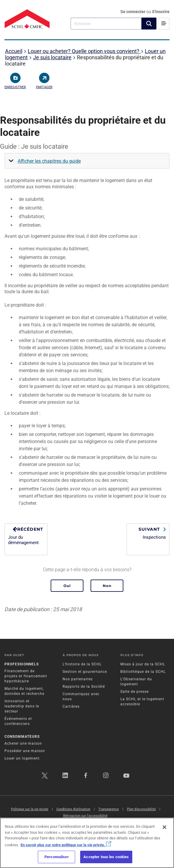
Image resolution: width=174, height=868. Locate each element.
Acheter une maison (23, 743)
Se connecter (133, 12)
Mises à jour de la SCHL (143, 664)
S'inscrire (161, 12)
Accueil (14, 51)
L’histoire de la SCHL (82, 664)
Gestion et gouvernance (85, 672)
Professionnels (22, 664)
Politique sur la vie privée (30, 809)
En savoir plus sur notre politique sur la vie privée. (66, 845)
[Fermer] (164, 827)
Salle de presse (135, 692)
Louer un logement (22, 758)
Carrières (71, 706)
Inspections (148, 533)
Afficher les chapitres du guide (49, 161)
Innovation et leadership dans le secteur (22, 706)
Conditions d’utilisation (73, 809)
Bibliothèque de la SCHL (143, 672)
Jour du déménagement (26, 536)
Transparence (109, 809)
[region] (87, 843)
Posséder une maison (25, 751)
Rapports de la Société (84, 687)
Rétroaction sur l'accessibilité (85, 816)
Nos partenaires (78, 679)
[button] (149, 24)
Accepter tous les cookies (106, 857)
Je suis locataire (52, 57)
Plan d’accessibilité (141, 809)
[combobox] (106, 23)
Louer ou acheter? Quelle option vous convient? (84, 51)
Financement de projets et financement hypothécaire (26, 676)
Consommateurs (22, 737)
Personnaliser (57, 857)
